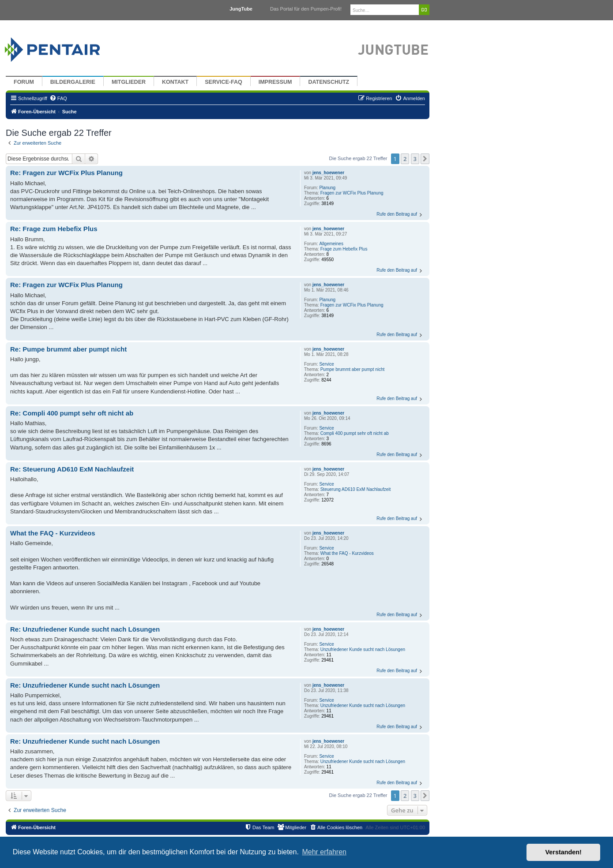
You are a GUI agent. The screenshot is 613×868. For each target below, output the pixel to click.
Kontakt (175, 82)
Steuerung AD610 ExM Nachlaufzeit (356, 489)
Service (326, 364)
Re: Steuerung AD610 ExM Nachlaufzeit (72, 469)
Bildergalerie (73, 82)
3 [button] (415, 159)
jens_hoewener (328, 173)
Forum (24, 82)
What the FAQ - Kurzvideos (347, 553)
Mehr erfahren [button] (324, 852)
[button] (425, 159)
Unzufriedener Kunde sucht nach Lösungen (363, 649)
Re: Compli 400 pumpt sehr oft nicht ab (72, 413)
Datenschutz (329, 82)
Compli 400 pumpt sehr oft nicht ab (355, 433)
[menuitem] (58, 98)
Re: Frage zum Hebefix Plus (54, 229)
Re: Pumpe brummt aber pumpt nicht (68, 349)
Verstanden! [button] (564, 852)
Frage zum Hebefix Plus (344, 249)
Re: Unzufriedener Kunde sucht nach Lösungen (85, 629)
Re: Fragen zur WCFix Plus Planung (66, 173)
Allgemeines (331, 244)
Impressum (275, 82)
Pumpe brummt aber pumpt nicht (353, 369)
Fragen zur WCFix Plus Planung (352, 193)
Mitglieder (129, 82)
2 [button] (405, 159)
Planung (327, 188)
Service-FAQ (224, 82)
